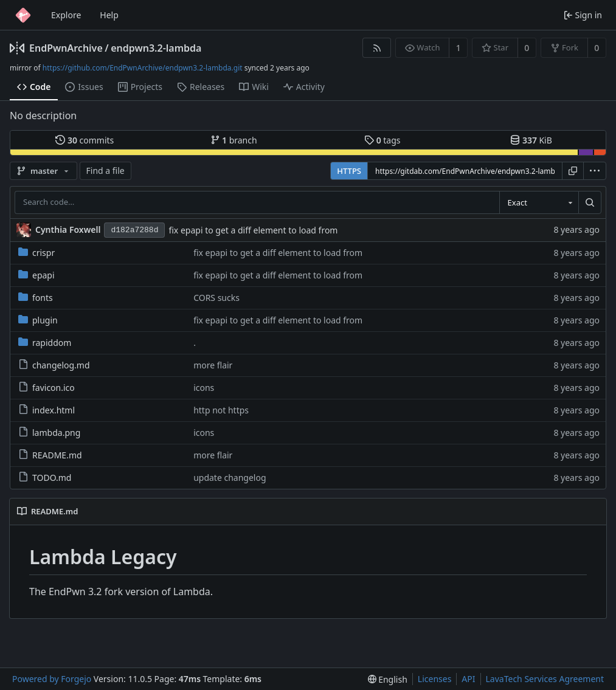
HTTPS (349, 171)
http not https (221, 410)
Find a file (106, 171)
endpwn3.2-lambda (156, 48)
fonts (36, 298)
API (468, 679)
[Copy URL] (573, 171)
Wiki (254, 87)
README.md (50, 455)
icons (204, 388)
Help (109, 15)
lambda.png (49, 433)
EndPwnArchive (66, 48)
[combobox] (539, 202)
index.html (47, 410)
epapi (36, 275)
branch (234, 140)
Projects (140, 87)
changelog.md (54, 365)
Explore (66, 15)
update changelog (230, 478)
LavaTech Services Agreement (545, 679)
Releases (201, 87)
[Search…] (590, 202)
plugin (38, 320)
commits (85, 140)
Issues (84, 87)
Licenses (435, 679)
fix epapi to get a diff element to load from (253, 230)
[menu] (595, 171)
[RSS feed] (377, 48)
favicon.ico (47, 388)
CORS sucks (216, 298)
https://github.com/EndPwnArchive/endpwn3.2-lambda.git (143, 68)
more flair (213, 365)
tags (382, 140)
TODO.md (45, 478)
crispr (36, 253)
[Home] (23, 15)
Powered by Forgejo (52, 679)
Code (34, 87)
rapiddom (45, 343)
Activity (304, 87)
